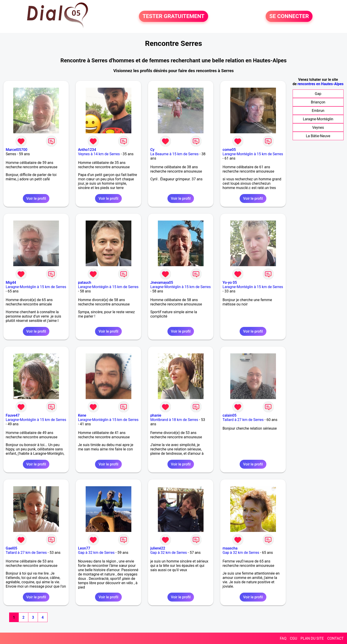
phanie (156, 415)
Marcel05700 (17, 150)
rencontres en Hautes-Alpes (320, 84)
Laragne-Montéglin (318, 119)
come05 (229, 150)
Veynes (318, 127)
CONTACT (335, 638)
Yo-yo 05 (230, 283)
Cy (152, 150)
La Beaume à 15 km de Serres (174, 154)
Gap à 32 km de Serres (96, 553)
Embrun (318, 111)
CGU (294, 638)
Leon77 (84, 548)
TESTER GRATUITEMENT (173, 16)
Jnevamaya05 (162, 283)
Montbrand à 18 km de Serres (174, 420)
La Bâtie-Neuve (318, 136)
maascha (230, 548)
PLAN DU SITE (312, 638)
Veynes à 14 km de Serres (99, 154)
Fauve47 (13, 415)
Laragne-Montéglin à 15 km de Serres (253, 154)
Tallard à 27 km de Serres (243, 420)
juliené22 (158, 548)
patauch (85, 283)
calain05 (229, 415)
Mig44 (11, 283)
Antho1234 (87, 150)
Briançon (318, 102)
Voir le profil (36, 198)
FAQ (283, 638)
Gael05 (11, 548)
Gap (318, 94)
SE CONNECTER (289, 16)
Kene (82, 415)
